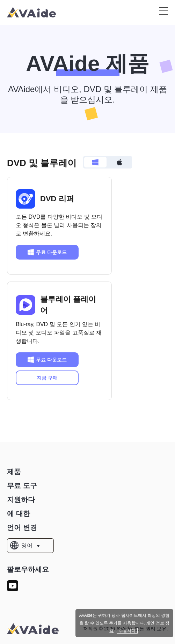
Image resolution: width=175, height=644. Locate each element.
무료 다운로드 (47, 252)
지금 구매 (47, 378)
